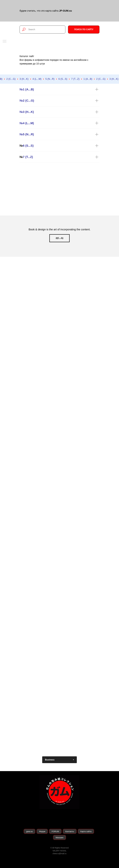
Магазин (60, 837)
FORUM (55, 831)
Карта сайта (86, 831)
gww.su (29, 831)
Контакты (70, 831)
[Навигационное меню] (5, 41)
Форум (42, 831)
